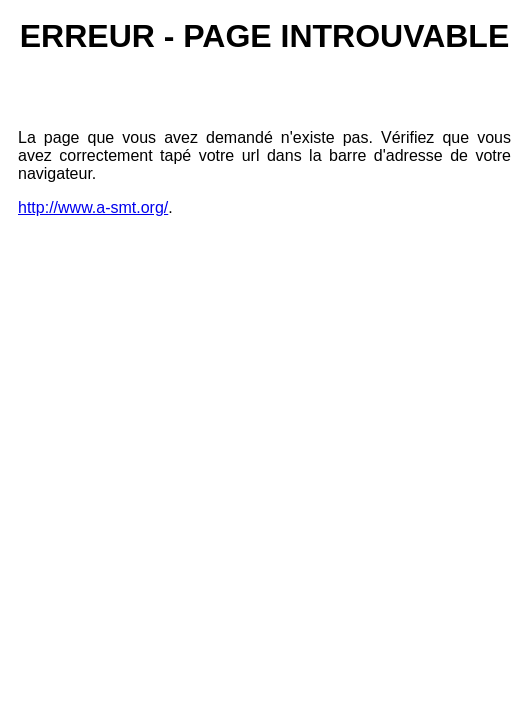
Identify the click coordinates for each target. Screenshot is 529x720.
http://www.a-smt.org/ (93, 207)
